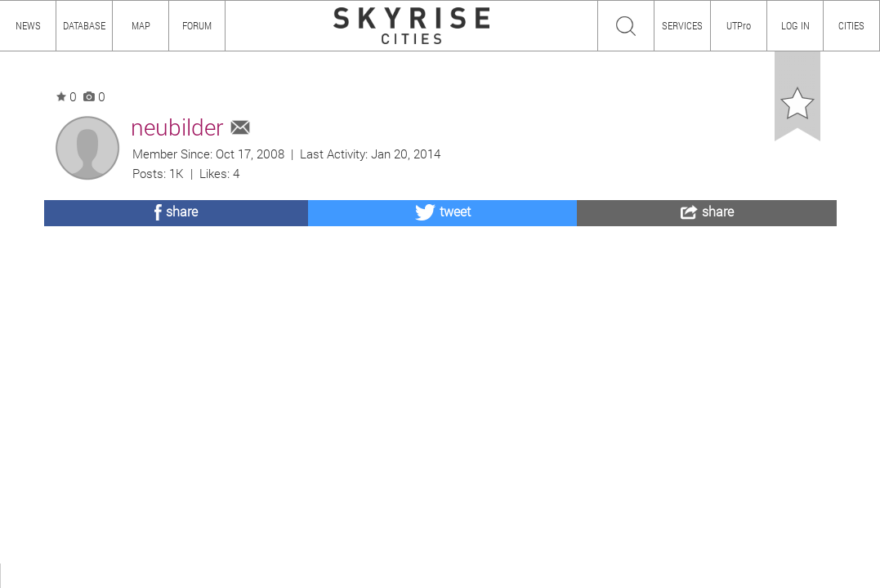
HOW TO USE (80, 575)
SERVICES (682, 25)
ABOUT (22, 575)
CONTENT (143, 575)
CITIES (851, 25)
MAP (141, 25)
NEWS (28, 25)
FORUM (197, 25)
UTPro (739, 25)
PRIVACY (239, 575)
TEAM (192, 575)
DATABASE (84, 25)
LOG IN (795, 25)
